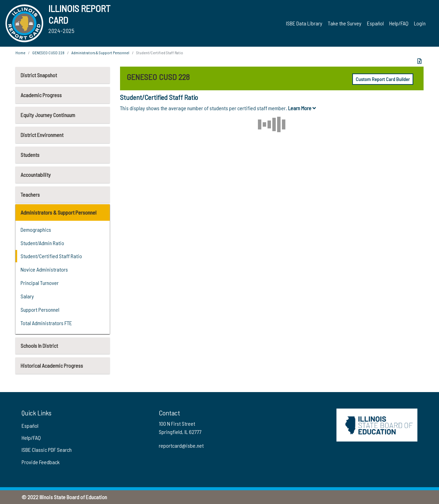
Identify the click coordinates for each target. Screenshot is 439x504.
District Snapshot (39, 75)
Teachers (30, 194)
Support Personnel (40, 310)
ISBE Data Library (304, 23)
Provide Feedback (41, 462)
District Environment (42, 135)
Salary (27, 296)
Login (420, 23)
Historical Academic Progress (52, 365)
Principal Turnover (40, 283)
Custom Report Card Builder (383, 79)
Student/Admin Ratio (42, 243)
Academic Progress (41, 95)
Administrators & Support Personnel (58, 212)
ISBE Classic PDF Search (47, 450)
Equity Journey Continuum (48, 115)
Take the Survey (345, 23)
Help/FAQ (399, 23)
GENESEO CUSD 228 (48, 53)
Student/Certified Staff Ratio (51, 256)
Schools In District (39, 346)
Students (30, 155)
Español (375, 23)
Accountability (36, 175)
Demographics (36, 230)
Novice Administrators (44, 269)
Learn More (302, 108)
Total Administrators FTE (46, 323)
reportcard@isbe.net (181, 445)
